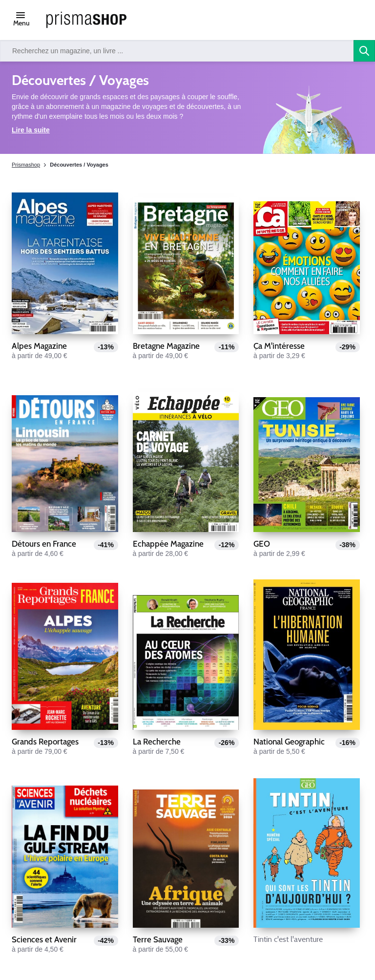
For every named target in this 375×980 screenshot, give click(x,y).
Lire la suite (31, 130)
